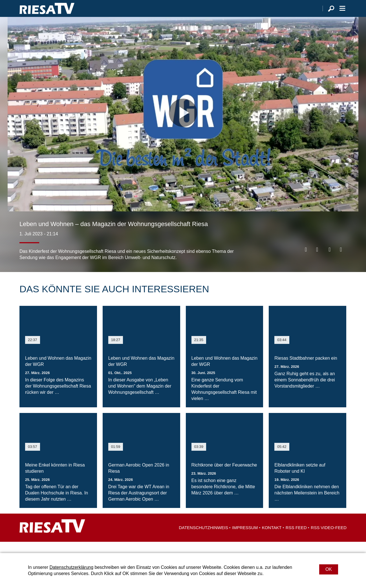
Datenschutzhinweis (203, 539)
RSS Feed (296, 539)
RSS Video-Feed (329, 539)
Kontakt (272, 539)
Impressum (245, 539)
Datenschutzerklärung (71, 567)
